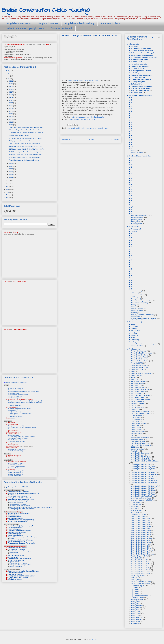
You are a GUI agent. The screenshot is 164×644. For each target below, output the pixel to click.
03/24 (11, 95)
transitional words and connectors (20, 506)
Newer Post (67, 140)
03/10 (11, 122)
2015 (8, 192)
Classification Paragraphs (15, 535)
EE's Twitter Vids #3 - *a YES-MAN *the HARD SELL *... (26, 133)
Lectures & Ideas (110, 23)
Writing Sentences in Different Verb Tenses (21, 498)
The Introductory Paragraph (17, 549)
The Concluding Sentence (16, 518)
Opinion (12, 538)
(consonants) (136, 229)
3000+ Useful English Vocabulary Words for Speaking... (26, 152)
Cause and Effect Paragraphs (17, 532)
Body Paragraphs (13, 557)
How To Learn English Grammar (19, 135)
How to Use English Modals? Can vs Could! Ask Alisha (26, 127)
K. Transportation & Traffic (141, 71)
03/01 (11, 177)
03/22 (11, 100)
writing (133, 342)
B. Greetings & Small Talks (141, 48)
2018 (8, 71)
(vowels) (134, 231)
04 (9, 76)
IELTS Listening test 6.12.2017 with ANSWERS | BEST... (27, 146)
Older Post (115, 140)
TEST (133, 324)
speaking (134, 335)
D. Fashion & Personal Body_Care (143, 53)
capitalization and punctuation (18, 504)
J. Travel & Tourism (138, 68)
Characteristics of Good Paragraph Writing (21, 520)
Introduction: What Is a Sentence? (18, 492)
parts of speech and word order (18, 496)
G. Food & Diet (136, 62)
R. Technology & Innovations (142, 86)
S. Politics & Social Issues (141, 88)
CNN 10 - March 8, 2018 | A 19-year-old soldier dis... (25, 144)
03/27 (11, 92)
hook (11, 554)
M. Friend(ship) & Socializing (142, 75)
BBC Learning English (20, 282)
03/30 (11, 84)
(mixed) (101, 128)
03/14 (11, 117)
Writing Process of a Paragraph (17, 521)
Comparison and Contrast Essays (22, 576)
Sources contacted (61, 28)
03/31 (11, 81)
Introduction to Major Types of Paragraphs (21, 526)
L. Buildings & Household (140, 73)
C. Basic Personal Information (142, 51)
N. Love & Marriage (138, 77)
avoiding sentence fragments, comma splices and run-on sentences (31, 507)
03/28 (11, 89)
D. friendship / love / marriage (142, 55)
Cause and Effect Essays (18, 577)
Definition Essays (15, 579)
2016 (8, 190)
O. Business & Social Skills (141, 80)
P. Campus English (138, 82)
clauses (13, 418)
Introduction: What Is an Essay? (18, 548)
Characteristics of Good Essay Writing (19, 559)
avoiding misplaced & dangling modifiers (22, 509)
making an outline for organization (20, 565)
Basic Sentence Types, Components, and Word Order (24, 493)
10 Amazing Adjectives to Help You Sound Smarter (25, 157)
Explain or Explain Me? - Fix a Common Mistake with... (26, 155)
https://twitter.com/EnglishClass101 (82, 119)
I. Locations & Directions (140, 66)
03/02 (11, 174)
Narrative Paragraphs (14, 529)
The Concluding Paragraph (16, 556)
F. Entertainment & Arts (139, 60)
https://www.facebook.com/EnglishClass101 (88, 117)
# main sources (134, 349)
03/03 (11, 172)
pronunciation (136, 331)
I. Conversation (134, 44)
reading (134, 333)
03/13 (11, 119)
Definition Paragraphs (15, 534)
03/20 (11, 106)
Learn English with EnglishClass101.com (83, 80)
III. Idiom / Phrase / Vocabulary (140, 156)
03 (9, 79)
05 (9, 73)
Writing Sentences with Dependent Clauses (21, 499)
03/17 (11, 108)
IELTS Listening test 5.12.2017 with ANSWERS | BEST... (27, 149)
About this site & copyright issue (26, 28)
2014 (8, 195)
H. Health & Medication (139, 64)
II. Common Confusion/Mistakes (140, 96)
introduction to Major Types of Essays (23, 571)
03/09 (11, 125)
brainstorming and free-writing (18, 563)
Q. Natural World (137, 84)
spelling (134, 337)
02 (9, 181)
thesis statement (14, 552)
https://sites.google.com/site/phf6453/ (16, 487)
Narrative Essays (15, 574)
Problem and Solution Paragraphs (21, 543)
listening (134, 329)
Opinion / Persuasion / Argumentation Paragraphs (23, 537)
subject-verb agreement (16, 503)
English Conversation (19, 23)
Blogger (94, 639)
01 (9, 183)
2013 (8, 198)
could (106, 128)
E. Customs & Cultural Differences (144, 57)
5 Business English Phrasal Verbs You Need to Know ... (26, 130)
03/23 (11, 98)
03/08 (11, 163)
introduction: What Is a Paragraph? (19, 513)
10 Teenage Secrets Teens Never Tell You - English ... (26, 138)
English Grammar (48, 23)
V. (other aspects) (135, 322)
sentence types (14, 495)
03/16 (11, 111)
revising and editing (16, 566)
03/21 (11, 103)
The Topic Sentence (14, 515)
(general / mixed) (14, 562)
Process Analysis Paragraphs (17, 542)
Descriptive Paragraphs (15, 527)
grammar (134, 326)
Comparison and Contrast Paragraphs (20, 531)
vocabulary (135, 340)
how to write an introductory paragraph (20, 551)
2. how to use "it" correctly (16, 451)
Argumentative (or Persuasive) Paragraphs (21, 540)
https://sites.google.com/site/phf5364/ (15, 382)
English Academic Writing (80, 23)
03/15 (11, 114)
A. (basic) (134, 46)
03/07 (11, 166)
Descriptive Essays (16, 573)
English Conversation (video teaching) (46, 10)
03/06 (11, 169)
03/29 (11, 87)
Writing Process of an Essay (16, 560)
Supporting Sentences (14, 517)
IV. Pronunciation (135, 227)
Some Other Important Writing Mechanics (21, 501)
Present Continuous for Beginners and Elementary (25, 160)
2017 (8, 187)
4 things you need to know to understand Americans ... (26, 141)
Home (91, 140)
